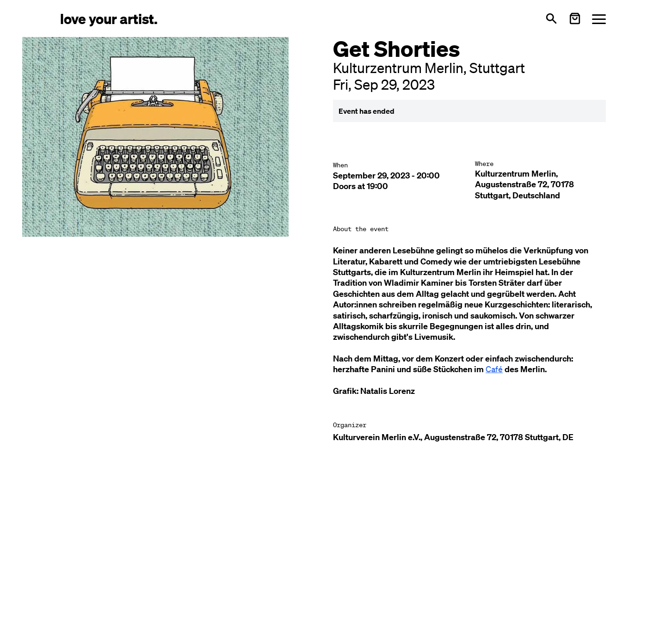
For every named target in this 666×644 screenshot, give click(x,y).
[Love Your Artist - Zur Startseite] (109, 18)
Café (494, 369)
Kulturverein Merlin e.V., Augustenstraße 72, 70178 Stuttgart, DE (453, 437)
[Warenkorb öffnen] (575, 18)
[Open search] (551, 18)
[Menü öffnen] (599, 19)
